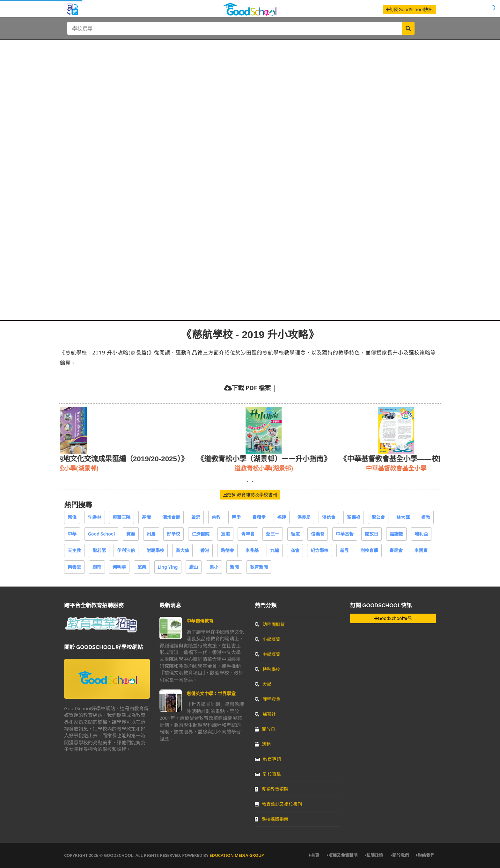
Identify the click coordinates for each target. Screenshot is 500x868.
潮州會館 (171, 517)
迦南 (97, 567)
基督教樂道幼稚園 (114, 468)
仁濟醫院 (201, 534)
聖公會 (378, 517)
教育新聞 (259, 567)
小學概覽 (268, 639)
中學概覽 (268, 654)
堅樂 (142, 567)
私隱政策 (374, 855)
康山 (194, 567)
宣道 (225, 534)
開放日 (371, 534)
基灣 (146, 517)
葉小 (214, 567)
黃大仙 (182, 550)
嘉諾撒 (396, 534)
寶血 (131, 534)
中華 (72, 534)
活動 (263, 744)
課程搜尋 (268, 699)
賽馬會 (396, 550)
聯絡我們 (425, 855)
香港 (205, 550)
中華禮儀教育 (200, 621)
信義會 (318, 534)
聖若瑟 (99, 550)
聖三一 (273, 534)
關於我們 (400, 855)
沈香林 (95, 517)
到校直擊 (369, 550)
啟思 (196, 517)
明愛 (236, 517)
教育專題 (268, 759)
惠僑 (72, 517)
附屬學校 (155, 550)
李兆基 (252, 550)
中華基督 (345, 534)
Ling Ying (168, 567)
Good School (102, 534)
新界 (344, 550)
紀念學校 (320, 550)
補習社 (265, 714)
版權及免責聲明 (342, 855)
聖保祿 (354, 517)
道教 (426, 517)
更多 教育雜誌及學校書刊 (250, 495)
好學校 (173, 534)
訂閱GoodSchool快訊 (409, 9)
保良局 (304, 517)
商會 (295, 550)
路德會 (227, 550)
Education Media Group (237, 855)
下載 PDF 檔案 (251, 388)
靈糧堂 (259, 517)
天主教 (74, 550)
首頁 (314, 855)
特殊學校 (268, 669)
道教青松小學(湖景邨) (297, 468)
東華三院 (121, 517)
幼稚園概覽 (270, 624)
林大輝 (403, 517)
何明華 (119, 567)
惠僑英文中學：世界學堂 (211, 693)
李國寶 (421, 550)
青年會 (248, 534)
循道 (295, 534)
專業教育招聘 (272, 789)
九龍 (275, 550)
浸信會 (329, 517)
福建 (282, 517)
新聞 (234, 567)
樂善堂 (74, 567)
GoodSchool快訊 (393, 618)
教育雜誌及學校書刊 (278, 804)
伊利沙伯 (126, 550)
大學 (263, 684)
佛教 (216, 517)
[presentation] (248, 481)
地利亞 (421, 534)
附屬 (151, 534)
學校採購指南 (272, 819)
